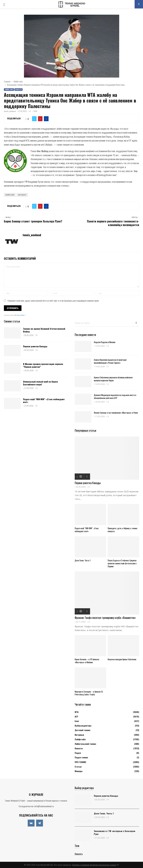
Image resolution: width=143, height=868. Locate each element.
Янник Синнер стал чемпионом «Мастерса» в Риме (116, 413)
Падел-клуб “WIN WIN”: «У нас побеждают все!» (44, 401)
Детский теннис (83, 730)
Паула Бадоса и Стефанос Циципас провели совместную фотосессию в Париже (122, 563)
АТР (76, 716)
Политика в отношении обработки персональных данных (94, 865)
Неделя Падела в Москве (105, 342)
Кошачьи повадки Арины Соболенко (122, 659)
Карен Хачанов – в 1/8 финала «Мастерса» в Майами (87, 661)
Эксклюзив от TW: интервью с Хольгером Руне (115, 832)
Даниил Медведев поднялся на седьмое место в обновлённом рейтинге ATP (115, 396)
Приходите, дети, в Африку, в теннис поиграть (123, 530)
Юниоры (79, 771)
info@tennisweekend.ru (44, 806)
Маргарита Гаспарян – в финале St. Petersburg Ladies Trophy (89, 693)
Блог (77, 721)
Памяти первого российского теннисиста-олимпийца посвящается (113, 223)
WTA (77, 712)
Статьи (78, 767)
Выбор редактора (83, 725)
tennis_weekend (10, 111)
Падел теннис (81, 757)
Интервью (79, 735)
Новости (19, 89)
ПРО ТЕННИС (80, 762)
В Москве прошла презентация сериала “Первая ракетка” (43, 365)
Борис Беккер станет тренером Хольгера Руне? (33, 221)
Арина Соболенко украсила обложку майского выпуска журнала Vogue (113, 379)
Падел (78, 753)
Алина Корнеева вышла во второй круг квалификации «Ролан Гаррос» (110, 361)
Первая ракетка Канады (35, 346)
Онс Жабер (22, 195)
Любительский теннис (85, 744)
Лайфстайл (9, 89)
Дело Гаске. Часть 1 (83, 560)
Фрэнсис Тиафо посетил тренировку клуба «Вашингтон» (105, 618)
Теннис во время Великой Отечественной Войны (44, 330)
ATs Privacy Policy (19, 315)
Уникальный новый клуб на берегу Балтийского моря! (40, 383)
